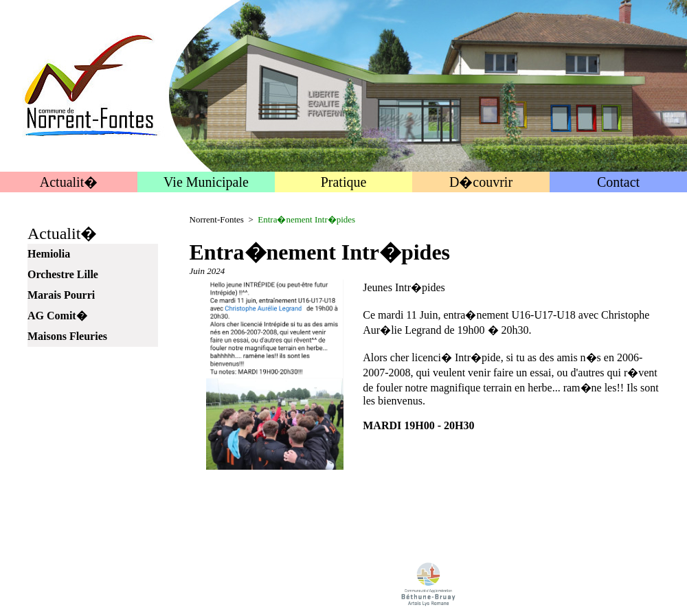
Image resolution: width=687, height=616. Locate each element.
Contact (618, 182)
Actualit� (69, 182)
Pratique (344, 182)
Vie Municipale (206, 182)
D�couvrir (481, 182)
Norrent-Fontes (217, 219)
